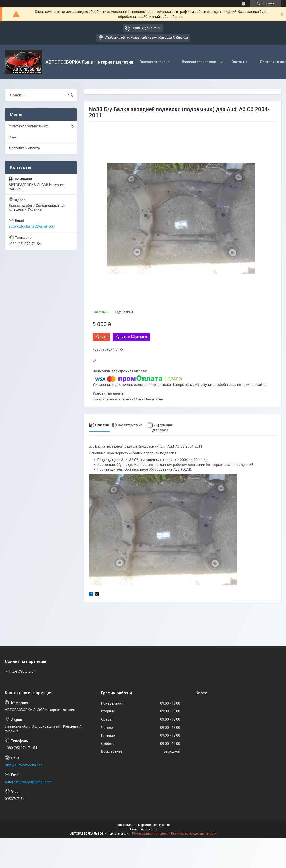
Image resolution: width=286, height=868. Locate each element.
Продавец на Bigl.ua (143, 829)
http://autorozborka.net (23, 765)
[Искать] (71, 95)
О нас (13, 137)
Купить (101, 337)
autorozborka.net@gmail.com (32, 226)
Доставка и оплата (24, 148)
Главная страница (154, 62)
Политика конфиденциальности (194, 834)
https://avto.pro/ (22, 671)
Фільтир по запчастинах (28, 126)
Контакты (239, 62)
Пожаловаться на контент (151, 834)
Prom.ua (165, 825)
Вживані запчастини (199, 62)
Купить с (131, 337)
